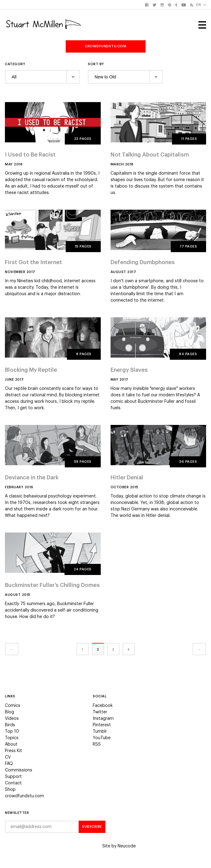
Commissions (19, 770)
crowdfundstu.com (105, 46)
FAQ (9, 764)
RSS (97, 744)
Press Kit (14, 751)
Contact (13, 783)
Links (10, 696)
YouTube (102, 738)
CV (8, 757)
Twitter (100, 712)
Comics (13, 706)
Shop (10, 790)
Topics (12, 738)
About (11, 744)
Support (13, 777)
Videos (12, 719)
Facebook (103, 706)
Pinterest (102, 725)
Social (100, 696)
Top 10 (12, 731)
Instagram (103, 719)
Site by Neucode (119, 846)
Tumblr (100, 731)
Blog (10, 712)
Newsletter (17, 813)
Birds (10, 725)
